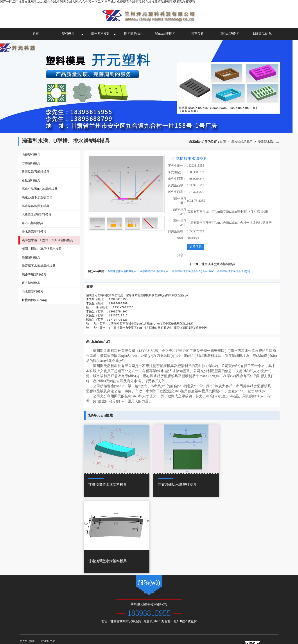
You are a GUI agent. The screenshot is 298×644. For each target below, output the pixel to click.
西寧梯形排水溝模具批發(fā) (233, 271)
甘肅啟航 (109, 602)
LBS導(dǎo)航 (262, 34)
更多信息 (196, 247)
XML (141, 602)
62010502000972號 (43, 611)
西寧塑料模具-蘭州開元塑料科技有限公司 (137, 607)
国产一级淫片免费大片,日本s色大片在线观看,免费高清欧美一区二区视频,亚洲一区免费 (145, 629)
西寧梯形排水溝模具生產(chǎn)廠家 (193, 271)
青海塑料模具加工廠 (98, 607)
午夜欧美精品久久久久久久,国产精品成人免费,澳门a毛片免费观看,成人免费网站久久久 (148, 637)
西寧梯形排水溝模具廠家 (122, 271)
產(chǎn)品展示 (242, 142)
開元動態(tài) (133, 34)
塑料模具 (68, 34)
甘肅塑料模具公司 (73, 607)
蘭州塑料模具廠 (50, 607)
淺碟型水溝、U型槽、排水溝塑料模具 (269, 142)
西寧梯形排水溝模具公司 (154, 271)
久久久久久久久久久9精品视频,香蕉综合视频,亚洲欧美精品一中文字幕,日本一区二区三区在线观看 (89, 633)
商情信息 (152, 602)
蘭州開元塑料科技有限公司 (68, 602)
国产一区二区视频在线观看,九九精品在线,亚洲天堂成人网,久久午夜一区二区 (52, 624)
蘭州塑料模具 (101, 34)
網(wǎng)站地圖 (126, 602)
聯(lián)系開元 (230, 34)
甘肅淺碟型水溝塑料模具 (218, 264)
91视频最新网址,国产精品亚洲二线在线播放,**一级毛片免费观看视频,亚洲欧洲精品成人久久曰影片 (224, 633)
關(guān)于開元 (165, 34)
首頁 (36, 34)
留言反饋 (197, 34)
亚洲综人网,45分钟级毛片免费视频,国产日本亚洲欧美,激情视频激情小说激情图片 (81, 642)
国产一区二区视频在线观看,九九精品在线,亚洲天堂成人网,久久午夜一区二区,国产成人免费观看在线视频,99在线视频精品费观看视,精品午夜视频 (98, 2)
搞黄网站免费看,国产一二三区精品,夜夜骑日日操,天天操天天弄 (43, 629)
